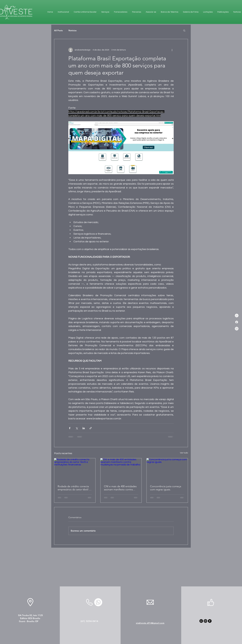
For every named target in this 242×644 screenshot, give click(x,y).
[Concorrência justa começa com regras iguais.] (167, 470)
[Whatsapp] (201, 621)
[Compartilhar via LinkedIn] (84, 428)
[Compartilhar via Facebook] (70, 428)
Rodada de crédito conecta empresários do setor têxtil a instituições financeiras (74, 488)
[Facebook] (237, 322)
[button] (184, 30)
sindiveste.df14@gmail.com (150, 623)
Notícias (73, 30)
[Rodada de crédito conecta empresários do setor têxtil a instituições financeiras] (75, 470)
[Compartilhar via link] (91, 428)
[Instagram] (237, 329)
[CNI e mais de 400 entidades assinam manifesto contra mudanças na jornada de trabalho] (121, 470)
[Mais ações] (172, 50)
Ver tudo (184, 453)
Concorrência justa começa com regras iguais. (166, 488)
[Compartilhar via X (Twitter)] (77, 428)
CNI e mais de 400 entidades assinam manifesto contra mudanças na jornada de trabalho (120, 488)
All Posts (58, 30)
